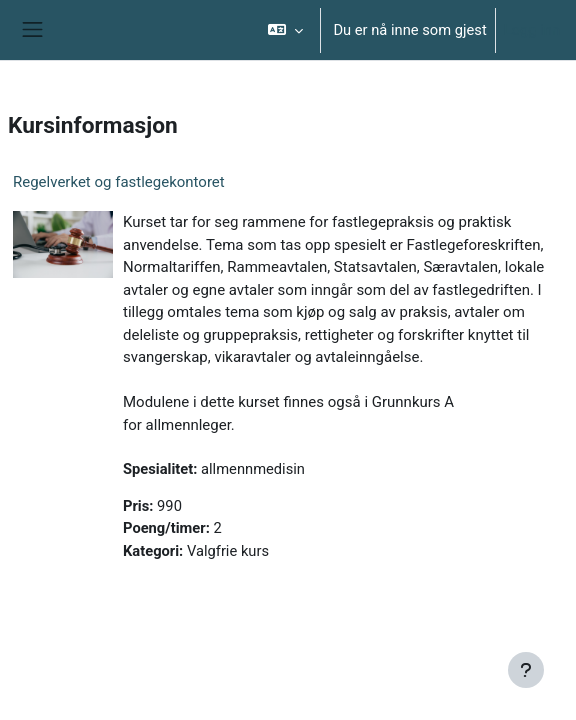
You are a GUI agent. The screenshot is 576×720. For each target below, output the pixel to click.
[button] (285, 30)
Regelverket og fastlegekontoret (119, 182)
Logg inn (532, 30)
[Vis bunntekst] (526, 670)
